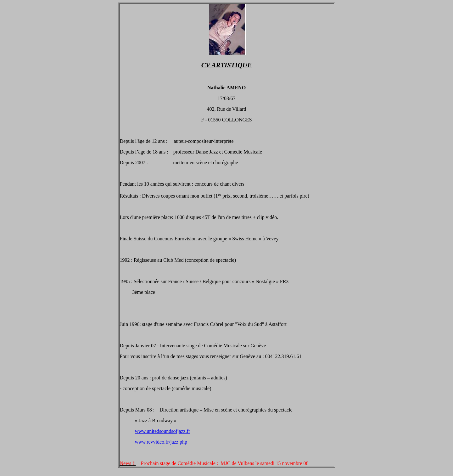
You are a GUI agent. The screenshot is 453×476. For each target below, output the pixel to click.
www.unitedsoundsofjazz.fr (163, 431)
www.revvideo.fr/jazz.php (161, 442)
